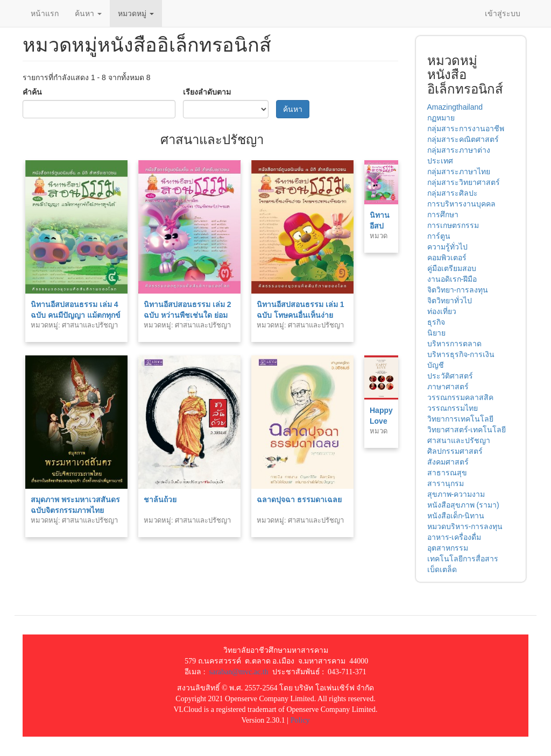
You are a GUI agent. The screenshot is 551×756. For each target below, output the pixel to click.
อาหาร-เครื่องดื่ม (454, 537)
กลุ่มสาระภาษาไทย (459, 172)
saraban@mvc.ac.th (239, 672)
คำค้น (32, 92)
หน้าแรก (45, 13)
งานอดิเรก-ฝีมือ (452, 279)
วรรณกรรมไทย (453, 408)
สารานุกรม (446, 483)
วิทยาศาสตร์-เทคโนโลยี (467, 430)
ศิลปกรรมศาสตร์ (455, 451)
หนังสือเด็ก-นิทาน (456, 516)
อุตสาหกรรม (448, 548)
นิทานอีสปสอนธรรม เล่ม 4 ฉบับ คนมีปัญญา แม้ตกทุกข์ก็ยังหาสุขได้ (76, 315)
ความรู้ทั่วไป (447, 247)
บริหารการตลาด (454, 344)
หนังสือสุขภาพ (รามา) (463, 505)
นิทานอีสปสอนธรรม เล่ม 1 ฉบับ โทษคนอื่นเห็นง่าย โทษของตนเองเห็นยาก (301, 315)
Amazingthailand (455, 107)
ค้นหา (88, 13)
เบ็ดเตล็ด (442, 569)
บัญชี (436, 365)
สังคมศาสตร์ (448, 462)
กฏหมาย (441, 118)
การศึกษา (443, 215)
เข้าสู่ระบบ (503, 13)
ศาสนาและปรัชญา (459, 440)
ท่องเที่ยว (442, 311)
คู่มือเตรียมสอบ (452, 268)
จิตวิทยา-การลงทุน (458, 290)
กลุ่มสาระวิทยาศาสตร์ (464, 182)
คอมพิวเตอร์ (447, 258)
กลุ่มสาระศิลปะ (453, 193)
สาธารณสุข (447, 473)
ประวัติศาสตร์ (450, 376)
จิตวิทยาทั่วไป (450, 301)
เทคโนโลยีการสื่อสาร (463, 559)
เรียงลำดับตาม (207, 92)
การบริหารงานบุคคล (461, 204)
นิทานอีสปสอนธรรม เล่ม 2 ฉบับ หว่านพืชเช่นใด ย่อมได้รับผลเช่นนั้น (188, 315)
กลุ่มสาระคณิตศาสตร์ (463, 139)
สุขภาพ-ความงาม (456, 494)
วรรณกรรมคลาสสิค (460, 397)
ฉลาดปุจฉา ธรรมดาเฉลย (299, 500)
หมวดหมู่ (136, 13)
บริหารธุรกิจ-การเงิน (461, 354)
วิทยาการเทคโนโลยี (460, 419)
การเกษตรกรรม (453, 225)
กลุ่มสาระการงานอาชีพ (466, 129)
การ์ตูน (439, 236)
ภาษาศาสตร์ (448, 387)
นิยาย (436, 333)
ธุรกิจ (436, 322)
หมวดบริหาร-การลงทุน (465, 526)
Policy (300, 720)
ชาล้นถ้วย (160, 500)
